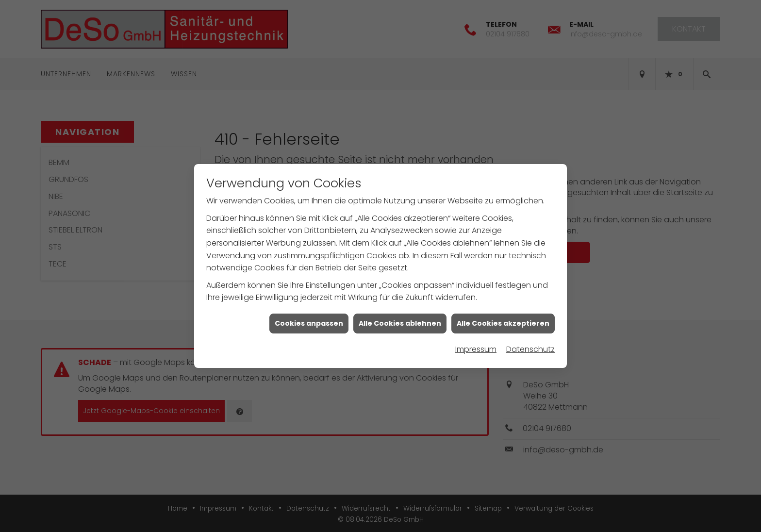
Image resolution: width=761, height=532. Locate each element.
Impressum (476, 347)
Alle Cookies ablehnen (400, 321)
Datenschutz (530, 347)
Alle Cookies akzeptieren (503, 321)
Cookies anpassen (309, 321)
